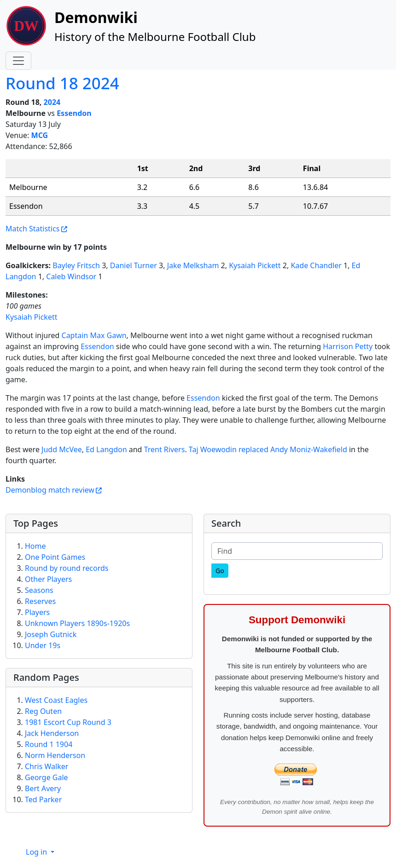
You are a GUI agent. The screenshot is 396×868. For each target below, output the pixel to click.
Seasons (39, 590)
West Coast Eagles (56, 700)
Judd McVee (62, 449)
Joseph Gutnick (51, 634)
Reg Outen (43, 711)
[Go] (220, 571)
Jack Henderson (52, 733)
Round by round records (67, 568)
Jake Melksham (193, 265)
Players (37, 612)
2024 (52, 102)
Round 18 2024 (62, 83)
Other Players (48, 579)
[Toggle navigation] (18, 61)
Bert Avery (43, 788)
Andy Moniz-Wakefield (309, 449)
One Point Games (55, 557)
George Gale (47, 777)
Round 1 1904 (49, 744)
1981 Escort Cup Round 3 (68, 722)
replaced (253, 449)
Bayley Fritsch (76, 265)
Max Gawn (108, 335)
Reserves (40, 601)
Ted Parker (43, 799)
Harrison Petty (348, 346)
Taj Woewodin (213, 449)
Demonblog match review (50, 490)
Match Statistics (32, 229)
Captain (75, 335)
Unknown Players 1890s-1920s (77, 623)
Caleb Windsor (71, 276)
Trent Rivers (165, 449)
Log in (37, 852)
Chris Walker (47, 766)
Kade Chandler (316, 265)
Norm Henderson (55, 755)
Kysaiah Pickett (255, 265)
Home (35, 546)
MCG (40, 135)
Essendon (74, 113)
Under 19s (43, 645)
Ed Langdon (106, 449)
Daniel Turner (134, 265)
